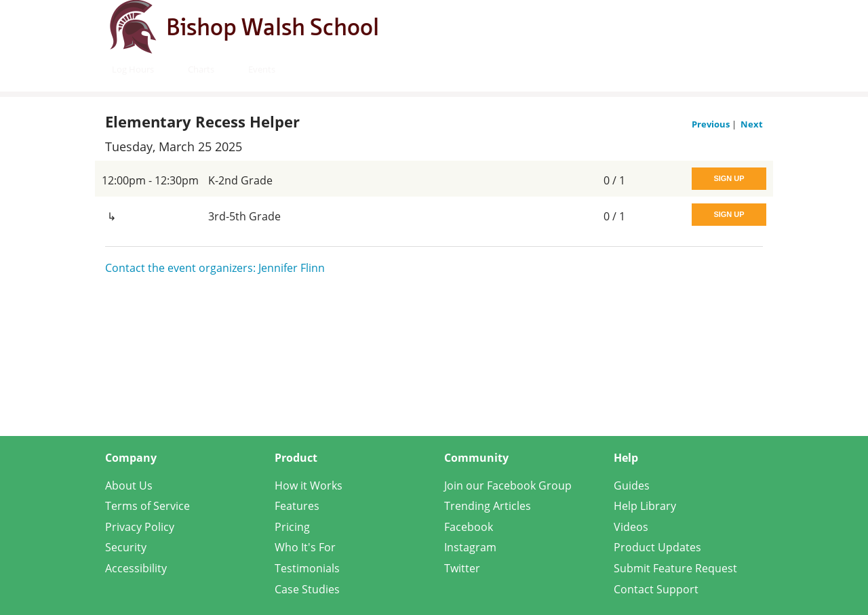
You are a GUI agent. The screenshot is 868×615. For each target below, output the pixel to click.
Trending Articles (488, 506)
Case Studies (307, 589)
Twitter (462, 568)
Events (262, 69)
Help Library (645, 506)
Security (126, 547)
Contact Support (656, 589)
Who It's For (305, 547)
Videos (631, 527)
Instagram (470, 547)
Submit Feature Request (675, 568)
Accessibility (136, 568)
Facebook (469, 527)
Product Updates (657, 547)
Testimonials (307, 568)
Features (297, 506)
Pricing (292, 527)
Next (752, 124)
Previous (712, 124)
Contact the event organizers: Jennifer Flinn (215, 268)
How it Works (309, 485)
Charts (201, 69)
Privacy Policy (140, 527)
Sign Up (729, 178)
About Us (129, 485)
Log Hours (133, 69)
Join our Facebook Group (508, 485)
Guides (632, 485)
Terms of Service (147, 506)
